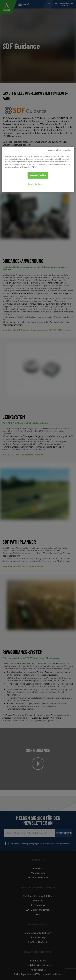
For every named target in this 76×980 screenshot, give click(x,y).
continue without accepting (59, 150)
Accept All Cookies (38, 175)
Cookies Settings (35, 184)
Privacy (34, 167)
